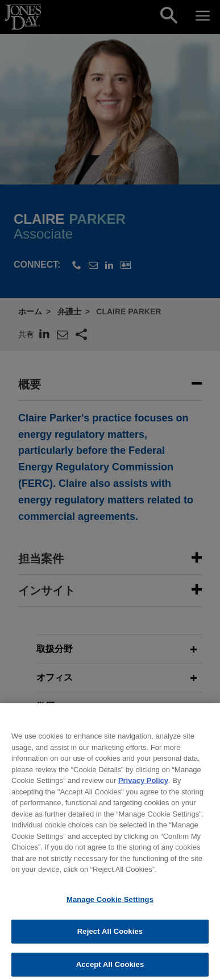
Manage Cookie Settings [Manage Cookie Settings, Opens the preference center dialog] (110, 905)
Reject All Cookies (110, 938)
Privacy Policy (143, 786)
